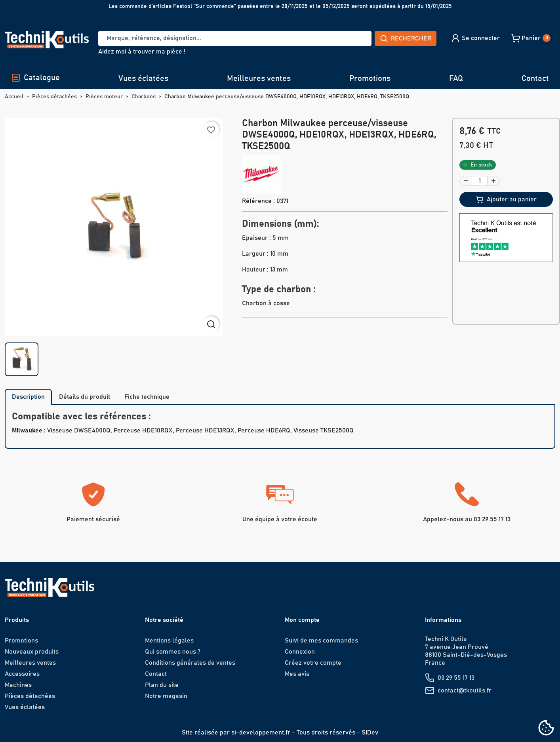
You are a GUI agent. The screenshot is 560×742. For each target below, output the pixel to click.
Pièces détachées (30, 696)
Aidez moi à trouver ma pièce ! (142, 52)
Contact (535, 78)
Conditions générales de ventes (190, 663)
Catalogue (35, 78)
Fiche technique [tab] (147, 397)
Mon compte (302, 620)
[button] (475, 38)
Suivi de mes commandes (321, 641)
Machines (18, 685)
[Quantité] (480, 181)
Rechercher (406, 38)
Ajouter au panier (506, 199)
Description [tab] (28, 397)
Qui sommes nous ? (173, 652)
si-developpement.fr (261, 732)
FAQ (456, 78)
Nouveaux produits (32, 652)
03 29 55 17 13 (456, 678)
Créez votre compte (313, 663)
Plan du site (162, 685)
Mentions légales (169, 641)
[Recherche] (235, 38)
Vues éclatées (143, 78)
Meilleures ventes (259, 78)
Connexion (300, 652)
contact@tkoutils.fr (465, 690)
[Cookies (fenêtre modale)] (546, 728)
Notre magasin (166, 696)
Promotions (370, 78)
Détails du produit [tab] (85, 397)
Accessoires (22, 674)
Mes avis (297, 674)
